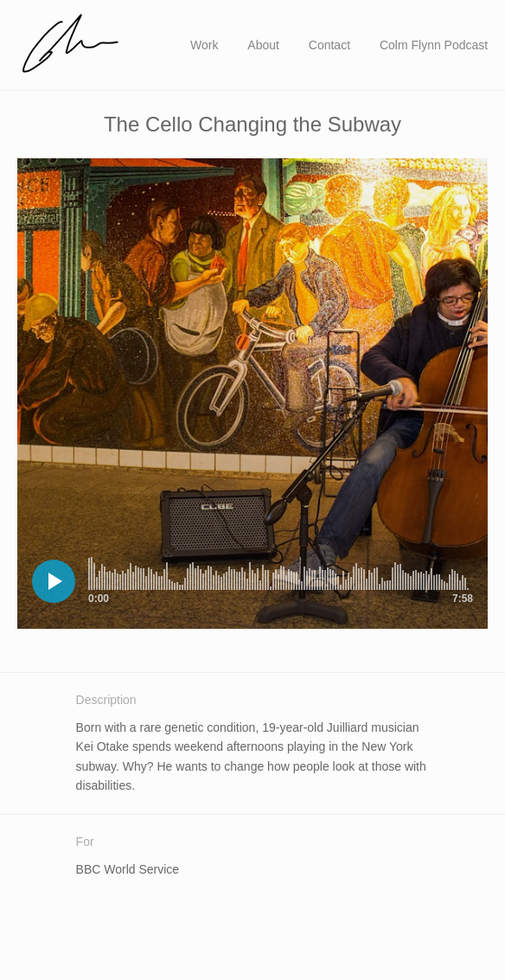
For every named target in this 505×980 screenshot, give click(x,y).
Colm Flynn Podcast (434, 45)
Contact (329, 45)
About (263, 45)
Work (204, 45)
